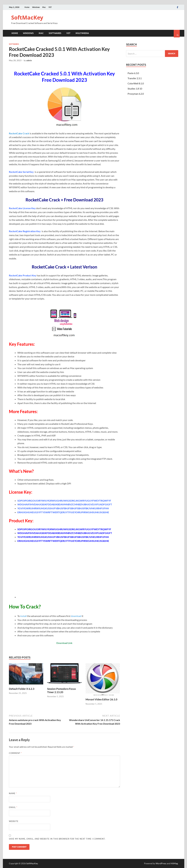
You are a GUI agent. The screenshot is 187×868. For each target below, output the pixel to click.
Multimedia (82, 33)
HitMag (174, 863)
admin (29, 60)
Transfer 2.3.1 (135, 78)
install (23, 616)
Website (14, 821)
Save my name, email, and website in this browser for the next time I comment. (57, 839)
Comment (15, 753)
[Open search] (177, 34)
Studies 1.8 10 (135, 89)
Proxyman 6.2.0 (136, 94)
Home (27, 7)
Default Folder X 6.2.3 (22, 689)
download (76, 616)
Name (13, 793)
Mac (44, 7)
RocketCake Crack (19, 133)
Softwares (55, 33)
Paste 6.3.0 (133, 73)
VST (50, 7)
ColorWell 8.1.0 (136, 83)
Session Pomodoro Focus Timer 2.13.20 (61, 690)
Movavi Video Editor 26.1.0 (101, 699)
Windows (36, 7)
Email (13, 807)
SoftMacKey (27, 17)
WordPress (161, 863)
